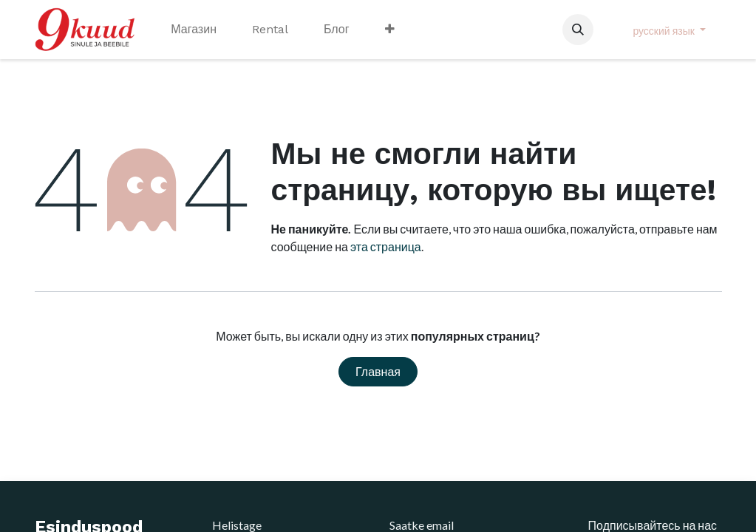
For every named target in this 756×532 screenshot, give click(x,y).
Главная (378, 371)
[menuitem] (194, 30)
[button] (578, 30)
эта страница (386, 246)
